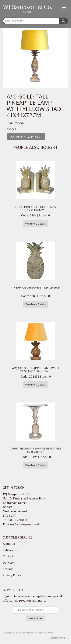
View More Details (35, 224)
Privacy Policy (12, 575)
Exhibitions (10, 550)
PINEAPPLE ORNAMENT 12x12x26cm (36, 287)
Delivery (8, 562)
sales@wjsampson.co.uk (23, 524)
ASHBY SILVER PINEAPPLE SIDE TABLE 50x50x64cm (35, 450)
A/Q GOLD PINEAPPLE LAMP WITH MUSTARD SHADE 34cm (35, 370)
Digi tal (65, 638)
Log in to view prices (26, 137)
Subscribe (36, 618)
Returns (8, 569)
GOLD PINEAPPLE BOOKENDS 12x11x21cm (36, 208)
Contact (8, 556)
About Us (9, 544)
